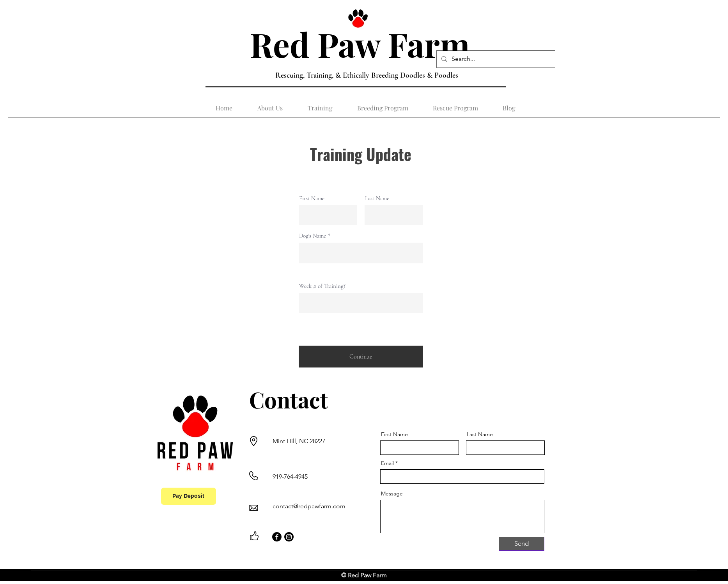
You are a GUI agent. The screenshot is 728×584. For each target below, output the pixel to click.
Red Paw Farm (364, 44)
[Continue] (361, 357)
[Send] (522, 544)
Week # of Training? (322, 286)
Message (392, 493)
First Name (312, 198)
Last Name (377, 198)
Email (387, 463)
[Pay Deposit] (189, 496)
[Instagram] (289, 537)
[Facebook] (277, 537)
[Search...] (495, 59)
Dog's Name (313, 236)
